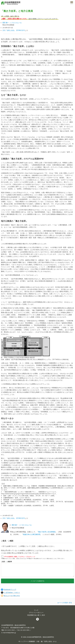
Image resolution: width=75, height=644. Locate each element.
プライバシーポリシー (36, 613)
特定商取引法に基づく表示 (36, 615)
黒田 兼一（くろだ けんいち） (22, 525)
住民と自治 (48, 641)
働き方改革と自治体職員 (47, 532)
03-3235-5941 (10, 630)
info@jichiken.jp (11, 633)
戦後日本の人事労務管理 (32, 534)
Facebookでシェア (9, 590)
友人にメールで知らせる (10, 596)
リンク (36, 610)
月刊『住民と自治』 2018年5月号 (14, 30)
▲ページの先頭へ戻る (65, 603)
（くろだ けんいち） (13, 23)
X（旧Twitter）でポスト (10, 593)
